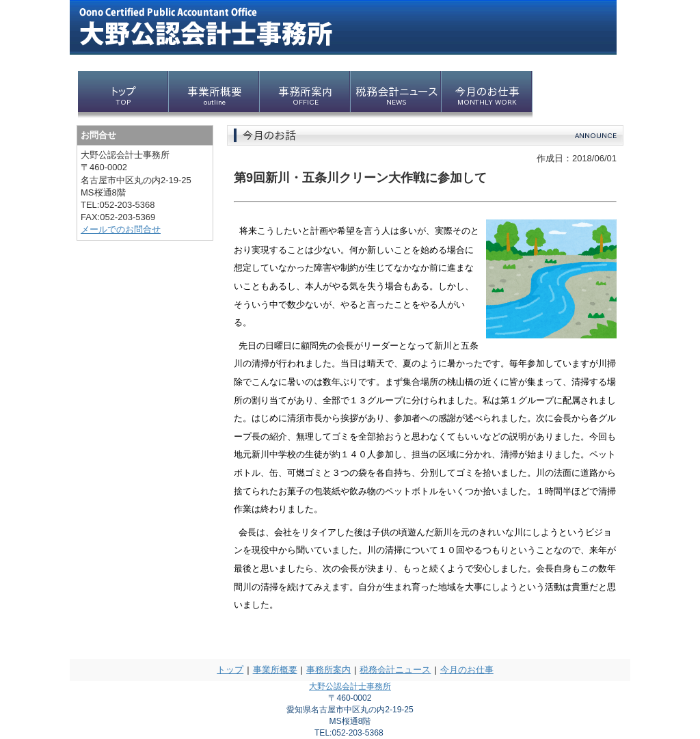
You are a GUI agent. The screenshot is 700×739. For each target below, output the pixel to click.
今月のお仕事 (467, 670)
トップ (230, 670)
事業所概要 (275, 670)
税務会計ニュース (395, 670)
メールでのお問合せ (121, 229)
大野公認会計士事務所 (350, 686)
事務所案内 (328, 670)
